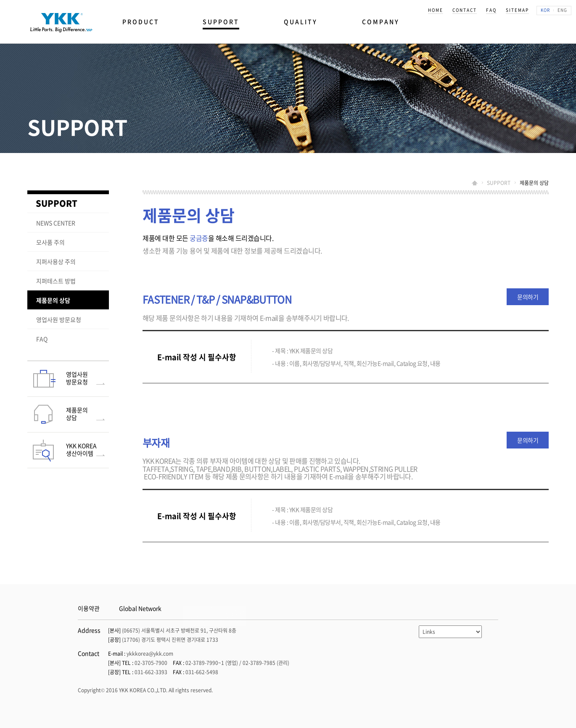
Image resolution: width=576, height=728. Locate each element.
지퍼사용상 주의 (56, 261)
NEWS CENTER (56, 223)
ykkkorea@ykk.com (150, 654)
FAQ (42, 339)
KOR (545, 10)
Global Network (140, 608)
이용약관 (89, 608)
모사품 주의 (50, 242)
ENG (562, 10)
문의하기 (528, 297)
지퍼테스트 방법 (56, 281)
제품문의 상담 (53, 300)
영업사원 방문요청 (59, 319)
